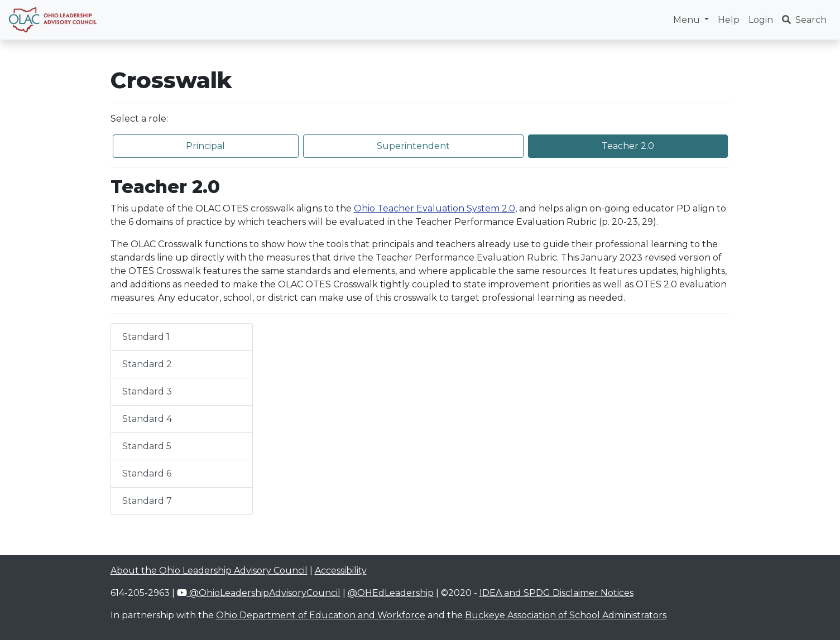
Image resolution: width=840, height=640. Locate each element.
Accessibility (341, 571)
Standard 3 (147, 391)
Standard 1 (146, 337)
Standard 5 (147, 446)
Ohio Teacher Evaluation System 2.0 (435, 208)
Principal (205, 146)
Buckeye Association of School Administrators (566, 615)
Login (761, 20)
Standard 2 (147, 364)
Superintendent (413, 146)
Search (804, 20)
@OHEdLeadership (391, 593)
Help (729, 20)
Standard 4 (147, 419)
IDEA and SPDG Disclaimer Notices (556, 593)
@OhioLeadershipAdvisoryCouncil (259, 593)
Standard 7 (147, 501)
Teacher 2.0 (628, 146)
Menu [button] (688, 20)
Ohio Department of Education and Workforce (321, 615)
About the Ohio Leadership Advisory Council (209, 571)
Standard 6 (147, 473)
